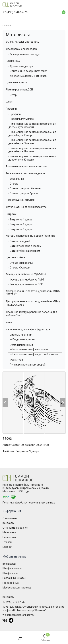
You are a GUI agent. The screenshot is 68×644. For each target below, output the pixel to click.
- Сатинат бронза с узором (24, 251)
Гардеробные (11, 583)
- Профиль (15, 114)
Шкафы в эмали (12, 568)
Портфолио (9, 537)
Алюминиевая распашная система (27, 166)
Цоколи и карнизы (17, 82)
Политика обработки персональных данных (29, 503)
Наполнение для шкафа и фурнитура (28, 329)
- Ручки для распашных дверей (27, 365)
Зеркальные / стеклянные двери (25, 173)
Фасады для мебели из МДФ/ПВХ (26, 274)
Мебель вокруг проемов (17, 588)
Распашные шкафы (14, 578)
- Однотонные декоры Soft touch (28, 71)
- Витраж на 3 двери (20, 229)
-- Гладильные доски (22, 339)
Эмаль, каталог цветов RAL (22, 42)
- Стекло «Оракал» (19, 268)
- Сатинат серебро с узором (25, 246)
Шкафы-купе (10, 573)
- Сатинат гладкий (19, 241)
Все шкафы (9, 564)
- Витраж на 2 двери (20, 224)
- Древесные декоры (21, 66)
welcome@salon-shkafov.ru (18, 615)
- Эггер (13, 95)
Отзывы (7, 542)
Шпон (9, 102)
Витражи (11, 214)
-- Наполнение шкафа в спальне (29, 349)
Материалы (18, 35)
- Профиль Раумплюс (21, 119)
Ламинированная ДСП (19, 90)
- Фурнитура (16, 360)
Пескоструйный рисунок (20, 200)
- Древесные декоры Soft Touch (27, 76)
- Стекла (13, 184)
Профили (11, 109)
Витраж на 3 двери (27, 451)
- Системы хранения (20, 335)
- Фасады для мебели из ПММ (26, 280)
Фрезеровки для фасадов (21, 49)
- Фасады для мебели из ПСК (26, 284)
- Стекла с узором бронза (23, 193)
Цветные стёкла (15, 257)
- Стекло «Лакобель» (21, 263)
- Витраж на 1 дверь (20, 220)
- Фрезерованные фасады (24, 54)
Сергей (16, 445)
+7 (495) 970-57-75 (14, 602)
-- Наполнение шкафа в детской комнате (34, 354)
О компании (10, 518)
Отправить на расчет (15, 528)
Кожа (9, 322)
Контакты (8, 523)
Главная (7, 547)
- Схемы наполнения (21, 345)
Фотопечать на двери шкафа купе (26, 207)
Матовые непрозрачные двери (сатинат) (30, 236)
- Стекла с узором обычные (24, 188)
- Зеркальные (16, 179)
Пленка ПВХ (13, 61)
